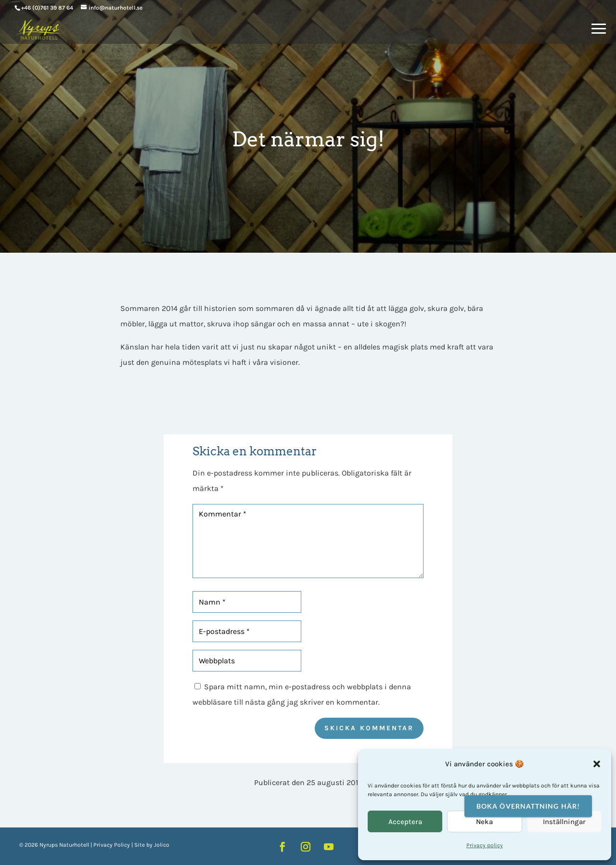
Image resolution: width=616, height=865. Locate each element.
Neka (484, 822)
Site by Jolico (152, 845)
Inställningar (564, 822)
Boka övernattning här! (528, 806)
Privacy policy (485, 845)
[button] (597, 764)
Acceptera (405, 822)
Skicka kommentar (369, 728)
